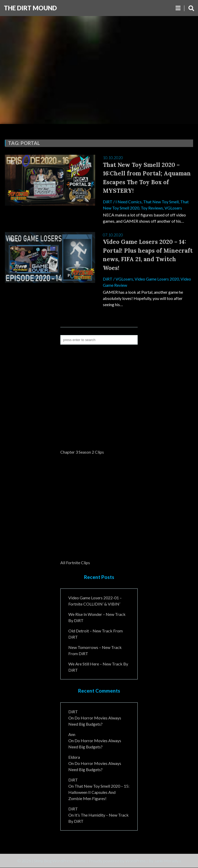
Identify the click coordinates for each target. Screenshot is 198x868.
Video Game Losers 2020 (157, 279)
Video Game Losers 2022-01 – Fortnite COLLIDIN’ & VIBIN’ (95, 601)
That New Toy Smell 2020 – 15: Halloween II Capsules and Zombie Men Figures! (99, 792)
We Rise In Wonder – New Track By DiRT (97, 618)
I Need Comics (129, 202)
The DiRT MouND (30, 8)
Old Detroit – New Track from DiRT (96, 634)
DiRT (108, 202)
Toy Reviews (152, 208)
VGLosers (173, 208)
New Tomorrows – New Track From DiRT (95, 651)
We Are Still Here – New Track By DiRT (98, 667)
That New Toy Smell (161, 202)
